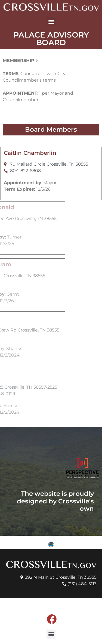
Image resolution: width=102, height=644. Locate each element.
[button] (51, 21)
